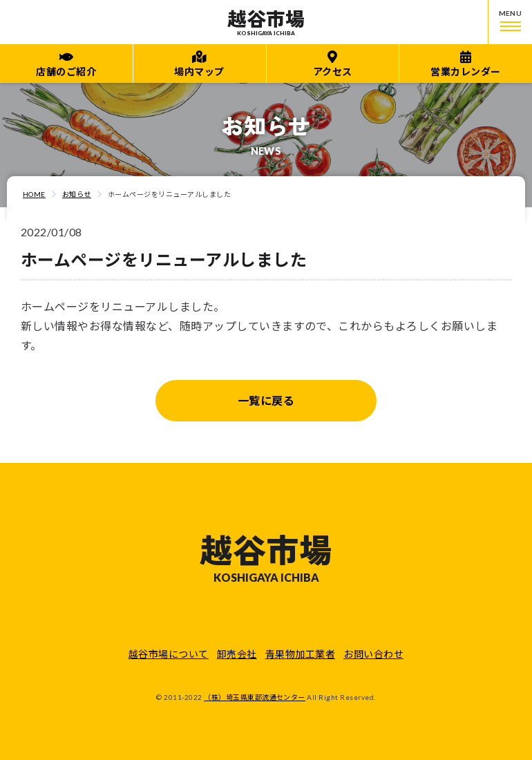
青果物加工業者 (300, 654)
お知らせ (77, 194)
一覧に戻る (266, 400)
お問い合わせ (373, 654)
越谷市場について (169, 654)
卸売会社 (237, 654)
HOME (34, 194)
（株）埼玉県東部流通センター (255, 697)
